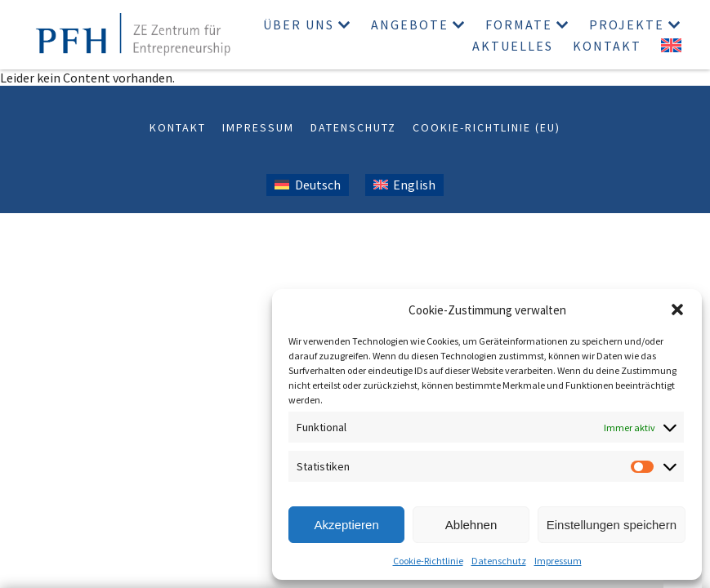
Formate (519, 24)
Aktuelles (513, 46)
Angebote (410, 24)
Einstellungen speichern (612, 525)
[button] (677, 310)
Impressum (558, 561)
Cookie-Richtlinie (428, 561)
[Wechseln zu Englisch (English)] (404, 185)
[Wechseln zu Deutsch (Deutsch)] (307, 185)
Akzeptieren (347, 525)
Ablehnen (471, 525)
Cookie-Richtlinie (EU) (487, 127)
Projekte (627, 24)
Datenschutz (499, 561)
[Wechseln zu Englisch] (671, 45)
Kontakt (607, 46)
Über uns (299, 24)
